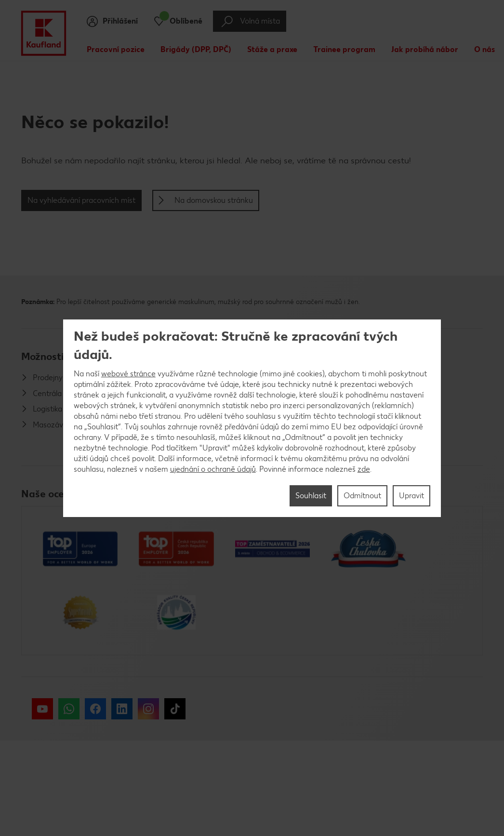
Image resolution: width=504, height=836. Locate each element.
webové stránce (128, 374)
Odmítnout (362, 496)
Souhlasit (311, 496)
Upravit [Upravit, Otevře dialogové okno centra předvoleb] (411, 496)
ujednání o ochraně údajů (213, 469)
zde (364, 469)
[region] (252, 418)
